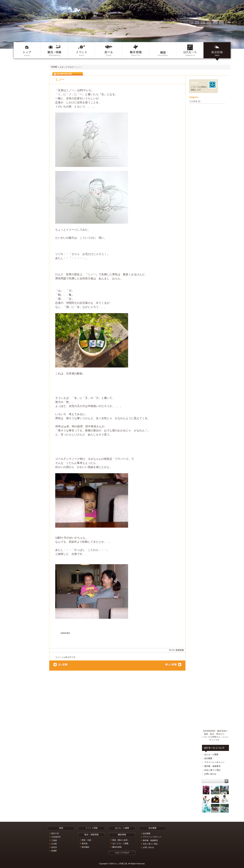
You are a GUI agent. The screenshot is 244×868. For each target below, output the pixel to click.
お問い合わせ (210, 774)
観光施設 (86, 847)
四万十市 (55, 833)
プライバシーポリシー (214, 762)
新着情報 (180, 650)
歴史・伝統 (87, 840)
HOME (54, 67)
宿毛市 (54, 847)
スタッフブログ (67, 67)
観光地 (85, 843)
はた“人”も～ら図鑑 (120, 843)
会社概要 (208, 758)
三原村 (54, 840)
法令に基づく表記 (212, 770)
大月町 (54, 844)
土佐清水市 (56, 837)
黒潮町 (54, 851)
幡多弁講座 (117, 847)
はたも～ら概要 (211, 754)
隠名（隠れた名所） (121, 840)
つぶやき (193, 101)
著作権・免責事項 (212, 766)
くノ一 (60, 80)
